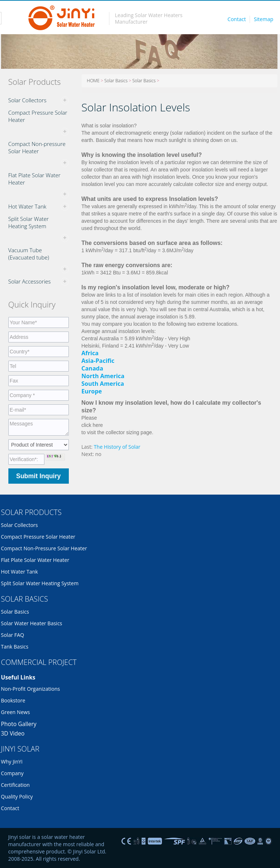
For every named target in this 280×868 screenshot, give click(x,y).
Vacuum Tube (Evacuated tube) (29, 254)
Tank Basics (15, 647)
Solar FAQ (13, 635)
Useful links (18, 677)
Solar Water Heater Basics (32, 623)
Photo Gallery (19, 724)
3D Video (13, 733)
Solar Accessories (30, 281)
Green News (16, 712)
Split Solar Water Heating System (29, 222)
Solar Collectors (27, 100)
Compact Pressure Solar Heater (38, 116)
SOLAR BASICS (25, 599)
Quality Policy (17, 796)
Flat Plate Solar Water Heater (35, 179)
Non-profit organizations (31, 689)
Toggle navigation (15, 18)
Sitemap (263, 19)
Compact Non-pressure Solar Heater (37, 147)
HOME (93, 81)
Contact (237, 19)
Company (12, 773)
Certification (15, 785)
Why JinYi (12, 762)
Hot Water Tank (27, 206)
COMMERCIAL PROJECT (39, 662)
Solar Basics (116, 81)
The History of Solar (117, 447)
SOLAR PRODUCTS (31, 512)
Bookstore (13, 700)
